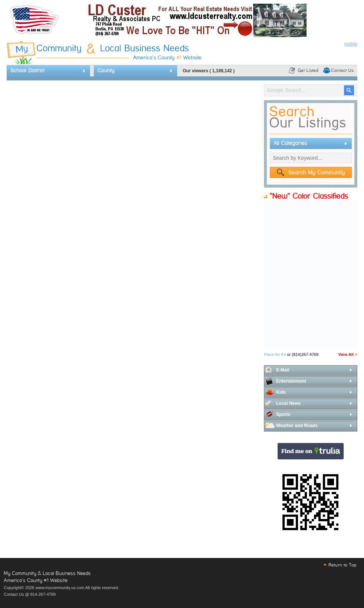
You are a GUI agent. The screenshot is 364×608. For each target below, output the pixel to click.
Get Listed (308, 70)
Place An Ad (275, 354)
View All (346, 354)
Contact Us (342, 70)
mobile (351, 44)
